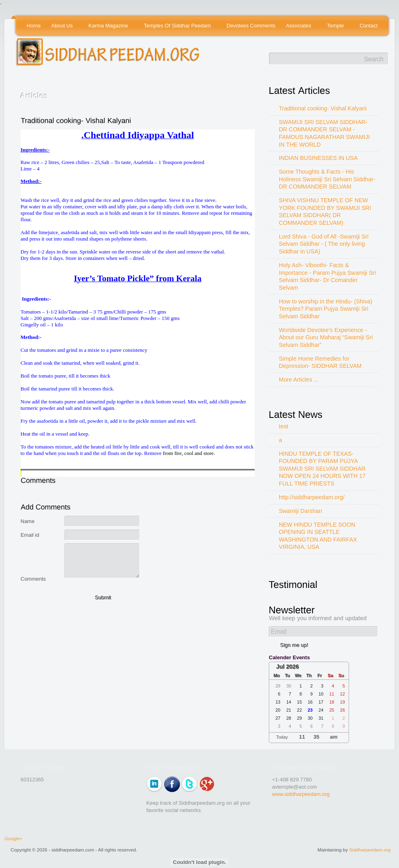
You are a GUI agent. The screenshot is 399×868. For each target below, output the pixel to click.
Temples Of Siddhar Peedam (178, 26)
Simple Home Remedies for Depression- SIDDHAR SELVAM (320, 362)
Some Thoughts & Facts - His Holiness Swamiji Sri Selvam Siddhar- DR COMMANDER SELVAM (327, 179)
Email (279, 632)
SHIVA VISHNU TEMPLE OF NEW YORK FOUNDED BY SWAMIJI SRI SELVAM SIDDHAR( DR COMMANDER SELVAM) (325, 212)
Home (34, 26)
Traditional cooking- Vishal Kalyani (323, 108)
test (284, 426)
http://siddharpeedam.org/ (312, 497)
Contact (369, 26)
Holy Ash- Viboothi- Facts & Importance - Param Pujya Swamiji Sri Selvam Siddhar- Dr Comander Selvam (327, 276)
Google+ (14, 838)
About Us (62, 26)
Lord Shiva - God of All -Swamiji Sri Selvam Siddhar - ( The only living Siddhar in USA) (324, 244)
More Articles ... (299, 380)
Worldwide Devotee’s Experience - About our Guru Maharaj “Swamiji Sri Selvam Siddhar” (326, 337)
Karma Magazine (109, 26)
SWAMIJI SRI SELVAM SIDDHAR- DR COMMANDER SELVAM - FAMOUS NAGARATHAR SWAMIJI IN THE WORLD (324, 133)
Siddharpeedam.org (370, 850)
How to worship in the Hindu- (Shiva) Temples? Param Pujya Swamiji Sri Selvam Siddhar (326, 309)
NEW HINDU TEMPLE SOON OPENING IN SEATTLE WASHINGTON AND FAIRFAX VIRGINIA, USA (318, 536)
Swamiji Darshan (300, 511)
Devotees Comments (251, 26)
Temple (336, 26)
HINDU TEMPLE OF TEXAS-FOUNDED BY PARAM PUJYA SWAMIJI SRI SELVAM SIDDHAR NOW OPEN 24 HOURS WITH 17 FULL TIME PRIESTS (322, 469)
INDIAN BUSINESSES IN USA (318, 158)
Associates (299, 26)
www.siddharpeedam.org (301, 794)
